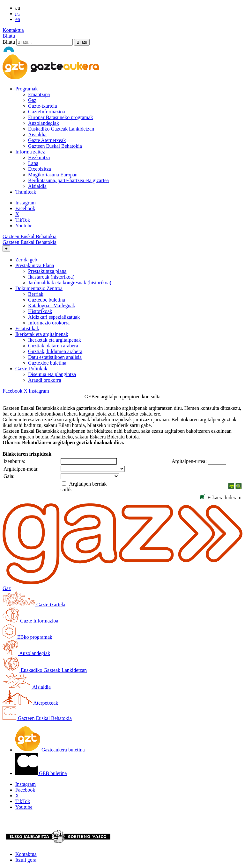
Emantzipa (39, 94)
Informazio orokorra (49, 323)
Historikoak (40, 311)
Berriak (36, 294)
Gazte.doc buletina (47, 363)
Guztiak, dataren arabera (53, 346)
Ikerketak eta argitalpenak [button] (42, 334)
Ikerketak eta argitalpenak (55, 340)
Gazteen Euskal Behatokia (55, 146)
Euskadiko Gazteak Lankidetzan (61, 129)
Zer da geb (26, 260)
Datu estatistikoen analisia (55, 357)
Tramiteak (26, 192)
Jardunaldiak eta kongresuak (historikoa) (70, 283)
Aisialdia (37, 135)
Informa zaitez (30, 152)
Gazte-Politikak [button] (31, 369)
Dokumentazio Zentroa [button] (39, 288)
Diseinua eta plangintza (52, 374)
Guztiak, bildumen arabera (55, 351)
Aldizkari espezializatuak (54, 317)
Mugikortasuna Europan (53, 175)
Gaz (32, 100)
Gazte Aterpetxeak (47, 140)
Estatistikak (27, 328)
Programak (26, 89)
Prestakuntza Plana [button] (35, 265)
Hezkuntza (39, 157)
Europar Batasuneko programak (60, 117)
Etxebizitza (40, 169)
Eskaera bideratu (221, 498)
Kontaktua (13, 30)
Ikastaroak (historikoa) (51, 277)
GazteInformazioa (46, 112)
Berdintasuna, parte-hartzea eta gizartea (68, 180)
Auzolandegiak (44, 123)
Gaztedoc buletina (47, 300)
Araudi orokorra (45, 380)
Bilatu (9, 36)
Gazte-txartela (43, 106)
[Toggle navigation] (6, 249)
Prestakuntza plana (47, 271)
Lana (33, 163)
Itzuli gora (26, 860)
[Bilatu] (45, 42)
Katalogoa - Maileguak (52, 306)
